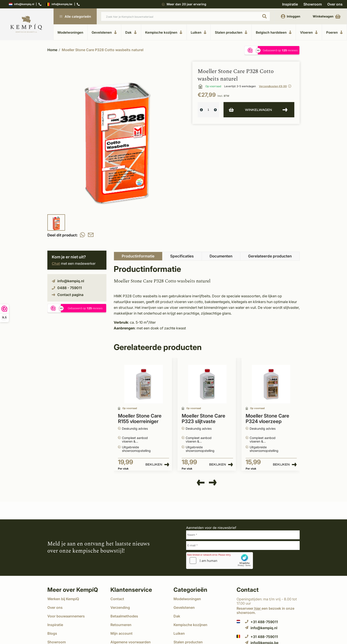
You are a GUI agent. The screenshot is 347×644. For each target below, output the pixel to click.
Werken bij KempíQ (63, 599)
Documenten (221, 256)
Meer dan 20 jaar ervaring (186, 4)
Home (52, 50)
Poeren (334, 32)
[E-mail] (243, 545)
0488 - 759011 (67, 288)
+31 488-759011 (261, 622)
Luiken (199, 32)
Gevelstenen (104, 32)
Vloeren (309, 32)
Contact (117, 599)
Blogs (52, 633)
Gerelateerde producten (270, 256)
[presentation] (201, 483)
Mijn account (121, 633)
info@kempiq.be (59, 4)
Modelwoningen (70, 32)
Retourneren (121, 625)
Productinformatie (138, 256)
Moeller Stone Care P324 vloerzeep (267, 419)
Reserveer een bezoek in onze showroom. (265, 610)
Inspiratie (290, 4)
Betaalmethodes (124, 616)
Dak (131, 32)
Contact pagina (68, 295)
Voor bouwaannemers (66, 616)
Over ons (335, 4)
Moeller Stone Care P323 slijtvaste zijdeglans (203, 419)
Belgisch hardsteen (274, 32)
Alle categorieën (75, 16)
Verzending (120, 607)
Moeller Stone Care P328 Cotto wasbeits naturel (103, 50)
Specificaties (182, 256)
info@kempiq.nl (21, 4)
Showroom (313, 4)
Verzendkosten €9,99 (273, 86)
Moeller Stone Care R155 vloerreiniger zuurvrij (140, 419)
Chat (56, 263)
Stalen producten (231, 32)
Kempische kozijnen (164, 32)
